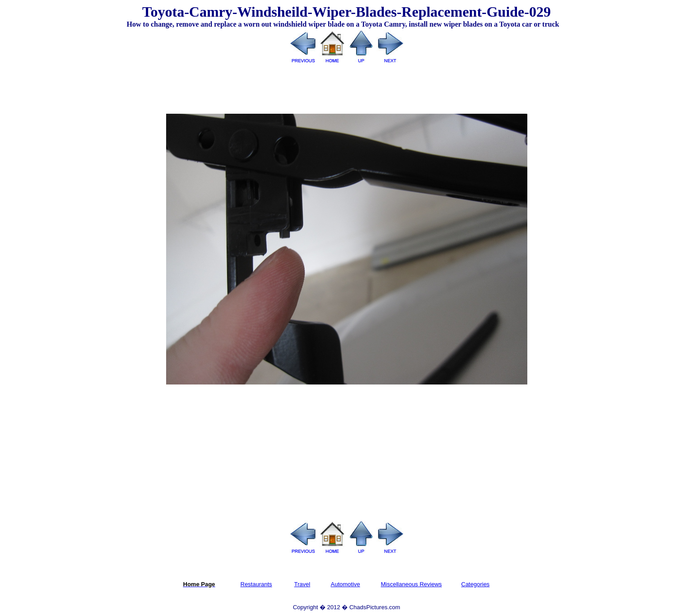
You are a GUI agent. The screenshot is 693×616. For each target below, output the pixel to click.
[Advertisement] (347, 85)
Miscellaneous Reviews (412, 584)
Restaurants (256, 584)
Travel (302, 584)
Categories (476, 584)
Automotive (346, 584)
